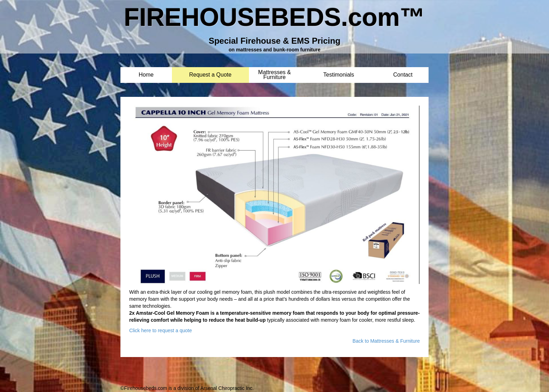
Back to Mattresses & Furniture (386, 341)
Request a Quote (210, 75)
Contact (403, 75)
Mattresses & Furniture (274, 73)
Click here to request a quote (161, 330)
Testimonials (339, 75)
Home (146, 75)
